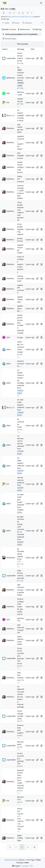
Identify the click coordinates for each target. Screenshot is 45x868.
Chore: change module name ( (20, 716)
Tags (37, 29)
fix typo (20, 337)
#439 (20, 766)
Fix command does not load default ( (21, 78)
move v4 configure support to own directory (20, 264)
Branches (24, 29)
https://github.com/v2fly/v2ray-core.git (21, 17)
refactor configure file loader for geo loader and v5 (20, 607)
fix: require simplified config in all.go (21, 115)
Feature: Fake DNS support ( (20, 730)
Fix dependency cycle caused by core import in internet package (21, 697)
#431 (20, 802)
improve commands (21, 364)
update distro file (20, 309)
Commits (9, 29)
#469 (20, 747)
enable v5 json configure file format (20, 167)
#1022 (20, 581)
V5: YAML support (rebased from (21, 463)
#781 (20, 666)
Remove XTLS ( (20, 800)
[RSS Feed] (4, 13)
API (31, 866)
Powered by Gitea (11, 860)
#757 (21, 680)
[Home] (5, 3)
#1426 (20, 63)
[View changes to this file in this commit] (42, 58)
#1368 (20, 88)
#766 (20, 355)
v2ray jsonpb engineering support (20, 229)
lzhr (7, 9)
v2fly (13, 9)
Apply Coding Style (20, 838)
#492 (20, 429)
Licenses (25, 866)
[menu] (16, 866)
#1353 (20, 104)
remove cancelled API (20, 279)
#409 (20, 791)
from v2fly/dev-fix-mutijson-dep (21, 824)
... (19, 106)
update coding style (20, 299)
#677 (20, 721)
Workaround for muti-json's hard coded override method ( (21, 780)
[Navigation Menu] (41, 3)
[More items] (42, 23)
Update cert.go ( (20, 101)
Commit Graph (9, 39)
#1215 (20, 564)
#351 (19, 816)
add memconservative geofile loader (21, 590)
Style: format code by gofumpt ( (21, 576)
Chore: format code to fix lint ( (20, 58)
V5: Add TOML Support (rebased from (21, 405)
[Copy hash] (37, 58)
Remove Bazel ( (20, 744)
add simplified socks (21, 156)
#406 (20, 735)
